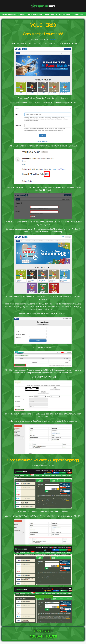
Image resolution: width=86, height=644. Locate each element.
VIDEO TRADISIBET (77, 14)
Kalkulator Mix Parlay (62, 14)
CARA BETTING (43, 14)
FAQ (29, 14)
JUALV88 (53, 39)
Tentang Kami (7, 14)
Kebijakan (35, 14)
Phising (51, 14)
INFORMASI (22, 14)
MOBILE (14, 14)
